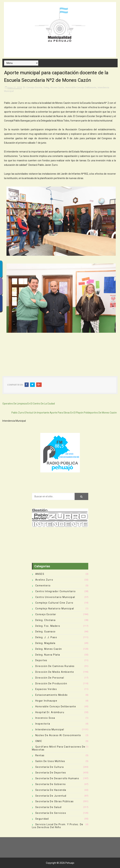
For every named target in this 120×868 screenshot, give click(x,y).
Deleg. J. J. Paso (46, 637)
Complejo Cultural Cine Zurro (54, 603)
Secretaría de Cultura (50, 767)
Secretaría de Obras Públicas (55, 801)
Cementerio (43, 586)
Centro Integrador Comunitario (56, 591)
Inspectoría (43, 724)
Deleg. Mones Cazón (54, 87)
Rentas (40, 755)
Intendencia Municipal (50, 729)
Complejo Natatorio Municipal (55, 609)
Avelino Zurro (44, 580)
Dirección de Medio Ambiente (55, 672)
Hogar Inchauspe (46, 701)
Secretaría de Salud (48, 807)
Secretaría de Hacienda (51, 790)
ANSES (40, 574)
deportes (41, 660)
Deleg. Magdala (45, 643)
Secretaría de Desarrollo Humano (57, 778)
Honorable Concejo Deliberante (81, 87)
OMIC (39, 741)
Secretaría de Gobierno (51, 784)
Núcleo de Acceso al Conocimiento (58, 735)
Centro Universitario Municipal (55, 597)
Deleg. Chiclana (45, 620)
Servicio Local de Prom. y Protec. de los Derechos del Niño (58, 826)
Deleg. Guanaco (45, 632)
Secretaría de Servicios (51, 813)
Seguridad (42, 819)
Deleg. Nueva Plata (48, 655)
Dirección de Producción (51, 683)
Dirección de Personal (50, 678)
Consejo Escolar (34, 87)
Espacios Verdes (46, 689)
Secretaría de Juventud (51, 796)
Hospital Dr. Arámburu (50, 712)
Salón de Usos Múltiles (50, 761)
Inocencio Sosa (45, 718)
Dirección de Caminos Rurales (55, 666)
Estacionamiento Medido (52, 695)
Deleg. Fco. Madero (48, 626)
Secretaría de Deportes (51, 773)
